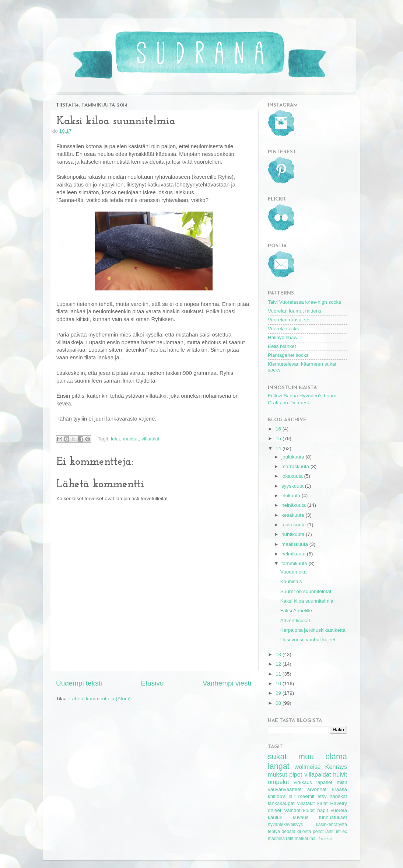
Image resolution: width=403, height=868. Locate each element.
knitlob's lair (281, 796)
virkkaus (303, 782)
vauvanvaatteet (285, 789)
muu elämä (323, 757)
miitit (342, 782)
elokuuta (292, 496)
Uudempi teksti (79, 683)
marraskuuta (296, 466)
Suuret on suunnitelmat (306, 591)
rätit (290, 839)
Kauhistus (291, 581)
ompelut (278, 782)
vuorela (339, 810)
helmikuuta (294, 554)
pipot (296, 774)
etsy (322, 796)
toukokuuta (294, 525)
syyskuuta (293, 486)
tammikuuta (295, 563)
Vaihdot (292, 810)
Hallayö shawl (283, 337)
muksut (131, 439)
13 (279, 654)
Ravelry (339, 803)
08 (279, 703)
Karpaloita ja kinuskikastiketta (313, 630)
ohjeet (275, 810)
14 (279, 448)
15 (279, 438)
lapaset (325, 782)
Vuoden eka (294, 572)
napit (323, 810)
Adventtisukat (295, 621)
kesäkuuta (293, 515)
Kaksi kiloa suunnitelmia (307, 601)
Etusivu (153, 683)
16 (279, 429)
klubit (309, 810)
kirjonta (304, 832)
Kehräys (336, 767)
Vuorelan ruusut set (289, 320)
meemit (306, 796)
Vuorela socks (283, 329)
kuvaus (301, 817)
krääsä (339, 789)
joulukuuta (293, 457)
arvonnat (317, 789)
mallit (315, 839)
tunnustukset (333, 817)
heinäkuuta (294, 505)
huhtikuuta (294, 534)
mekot (326, 839)
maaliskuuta (295, 544)
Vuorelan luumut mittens (295, 311)
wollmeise (307, 767)
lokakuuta (293, 476)
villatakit (150, 439)
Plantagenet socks (288, 355)
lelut (115, 439)
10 (279, 684)
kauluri (275, 817)
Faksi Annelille (296, 611)
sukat (277, 757)
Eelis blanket (282, 346)
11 (279, 674)
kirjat (323, 803)
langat (279, 766)
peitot (318, 832)
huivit (340, 774)
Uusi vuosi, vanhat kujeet (308, 640)
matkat (301, 839)
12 (279, 664)
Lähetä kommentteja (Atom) (100, 699)
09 (279, 693)
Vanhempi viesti (227, 683)
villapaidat (318, 774)
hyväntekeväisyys (285, 825)
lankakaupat (281, 803)
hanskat (338, 796)
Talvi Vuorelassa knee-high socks (304, 302)
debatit (288, 832)
